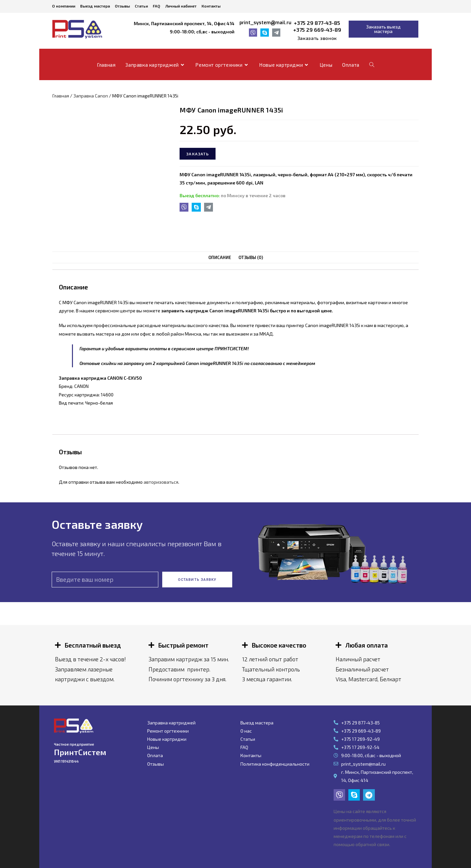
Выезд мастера (95, 6)
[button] (317, 38)
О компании (64, 6)
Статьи (141, 6)
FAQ (157, 6)
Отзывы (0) (251, 257)
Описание (220, 257)
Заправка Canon (91, 96)
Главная (61, 96)
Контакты (211, 6)
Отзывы (122, 6)
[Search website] (372, 65)
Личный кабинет (181, 6)
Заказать (198, 154)
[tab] (220, 258)
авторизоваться (161, 482)
